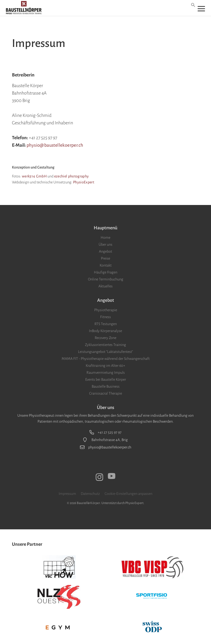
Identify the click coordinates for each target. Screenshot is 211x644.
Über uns (105, 244)
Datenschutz (90, 494)
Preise (105, 258)
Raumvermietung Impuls (106, 373)
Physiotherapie (106, 310)
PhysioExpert (84, 182)
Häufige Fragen (106, 272)
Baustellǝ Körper (88, 503)
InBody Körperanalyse (105, 331)
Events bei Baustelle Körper (106, 379)
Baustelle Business (106, 386)
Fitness (105, 317)
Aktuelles (105, 286)
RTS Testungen (106, 324)
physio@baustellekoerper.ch (55, 145)
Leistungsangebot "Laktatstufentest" (105, 352)
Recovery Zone (105, 338)
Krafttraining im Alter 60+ (105, 366)
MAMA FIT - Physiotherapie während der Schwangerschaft (106, 359)
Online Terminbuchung (106, 279)
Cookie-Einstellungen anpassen (128, 494)
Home (105, 237)
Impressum (67, 494)
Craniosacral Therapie (106, 393)
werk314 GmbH (34, 176)
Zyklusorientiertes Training (105, 345)
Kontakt (106, 265)
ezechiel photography (71, 176)
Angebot (105, 251)
